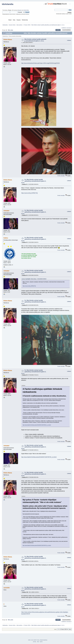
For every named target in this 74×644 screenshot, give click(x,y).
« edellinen (64, 28)
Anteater (6, 211)
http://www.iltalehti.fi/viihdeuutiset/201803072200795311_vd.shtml (37, 425)
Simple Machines (44, 640)
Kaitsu (6, 238)
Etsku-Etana (8, 39)
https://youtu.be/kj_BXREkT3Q (29, 193)
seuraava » (69, 28)
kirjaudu (20, 10)
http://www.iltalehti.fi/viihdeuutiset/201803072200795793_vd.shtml (39, 457)
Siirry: (55, 629)
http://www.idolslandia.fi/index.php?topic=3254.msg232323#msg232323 (40, 63)
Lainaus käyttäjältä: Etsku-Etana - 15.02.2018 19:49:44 (34, 279)
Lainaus (69, 40)
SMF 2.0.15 (31, 640)
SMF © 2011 (37, 640)
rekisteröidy (26, 10)
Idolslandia (8, 4)
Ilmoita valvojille (61, 176)
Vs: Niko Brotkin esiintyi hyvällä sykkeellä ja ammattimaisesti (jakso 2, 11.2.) (34, 181)
